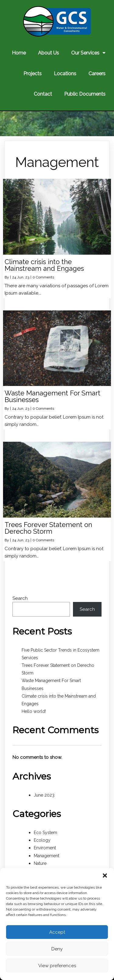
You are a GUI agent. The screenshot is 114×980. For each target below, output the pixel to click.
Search (20, 598)
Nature (40, 863)
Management (47, 856)
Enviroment (45, 848)
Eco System (45, 833)
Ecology (42, 840)
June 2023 (44, 795)
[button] (105, 876)
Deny (57, 949)
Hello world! (34, 711)
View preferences (57, 966)
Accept (57, 932)
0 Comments (43, 277)
